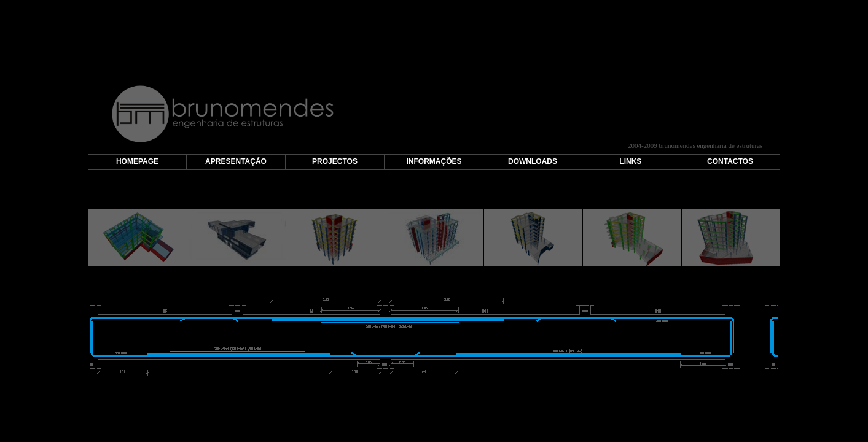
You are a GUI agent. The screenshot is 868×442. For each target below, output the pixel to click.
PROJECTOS (335, 161)
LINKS (630, 161)
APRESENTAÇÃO (236, 161)
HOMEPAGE (137, 161)
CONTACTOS (730, 161)
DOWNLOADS (533, 161)
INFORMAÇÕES (434, 161)
